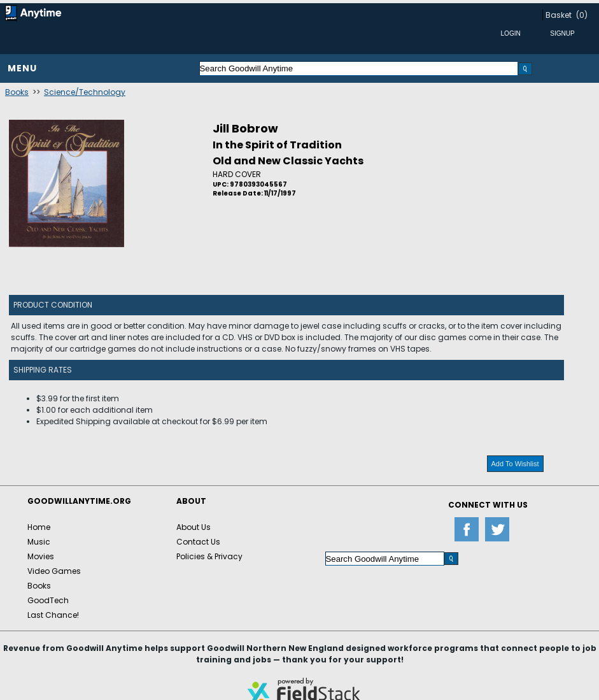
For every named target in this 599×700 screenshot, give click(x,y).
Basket (559, 15)
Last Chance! (53, 615)
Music (39, 542)
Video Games (54, 571)
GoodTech (48, 600)
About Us (194, 527)
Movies (41, 556)
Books (17, 92)
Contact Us (198, 542)
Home (39, 527)
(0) (582, 15)
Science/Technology (85, 92)
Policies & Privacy (209, 556)
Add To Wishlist (515, 464)
